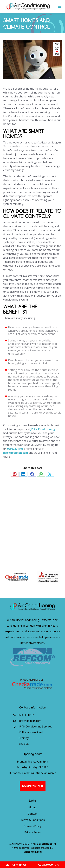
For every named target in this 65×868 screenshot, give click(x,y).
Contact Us (16, 865)
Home (33, 807)
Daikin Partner (33, 786)
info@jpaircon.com (16, 453)
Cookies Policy (33, 826)
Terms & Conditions (33, 820)
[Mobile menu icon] (60, 6)
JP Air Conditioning (43, 429)
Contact (32, 814)
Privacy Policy (32, 832)
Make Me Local (33, 852)
